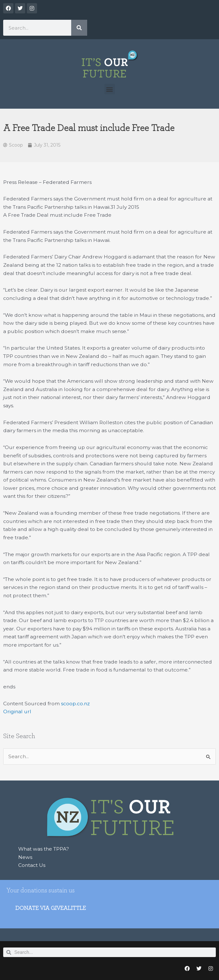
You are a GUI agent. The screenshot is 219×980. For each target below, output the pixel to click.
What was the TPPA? (44, 849)
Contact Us (32, 865)
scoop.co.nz (75, 704)
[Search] (79, 28)
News (25, 857)
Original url (17, 711)
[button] (110, 89)
